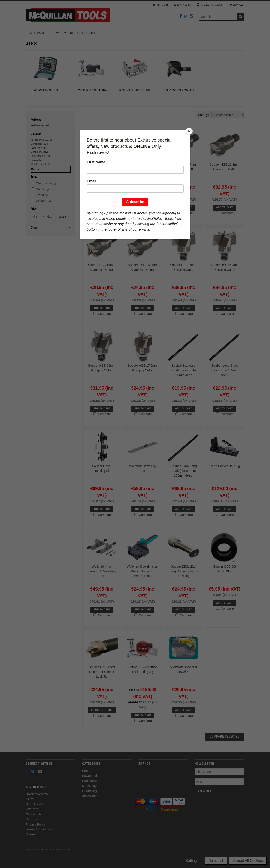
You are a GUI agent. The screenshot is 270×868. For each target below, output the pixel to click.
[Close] (189, 131)
